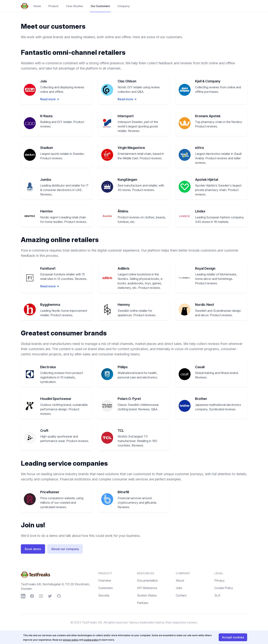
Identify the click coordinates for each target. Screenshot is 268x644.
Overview (105, 580)
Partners (143, 603)
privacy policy (71, 640)
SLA (217, 595)
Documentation (147, 580)
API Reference (147, 588)
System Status (147, 595)
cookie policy (91, 640)
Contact (181, 595)
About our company (65, 549)
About (180, 580)
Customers (106, 588)
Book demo (33, 549)
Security (104, 595)
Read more (50, 99)
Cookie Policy (224, 588)
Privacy (220, 580)
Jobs (179, 588)
